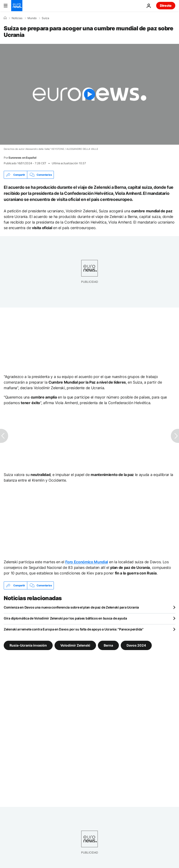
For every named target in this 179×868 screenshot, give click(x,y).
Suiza (45, 18)
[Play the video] (89, 94)
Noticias (17, 18)
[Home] (5, 18)
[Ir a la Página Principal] (17, 6)
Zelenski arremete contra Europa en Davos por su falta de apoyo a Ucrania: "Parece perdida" (74, 629)
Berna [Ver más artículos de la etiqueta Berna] (108, 645)
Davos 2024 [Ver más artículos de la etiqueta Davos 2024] (136, 645)
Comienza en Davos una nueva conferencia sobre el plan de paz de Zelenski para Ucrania (71, 607)
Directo (166, 5)
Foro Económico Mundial (87, 562)
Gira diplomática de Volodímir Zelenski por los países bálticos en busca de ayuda (65, 618)
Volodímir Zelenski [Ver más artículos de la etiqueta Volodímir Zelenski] (75, 645)
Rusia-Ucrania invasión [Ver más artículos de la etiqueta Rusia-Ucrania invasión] (28, 645)
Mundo (32, 18)
